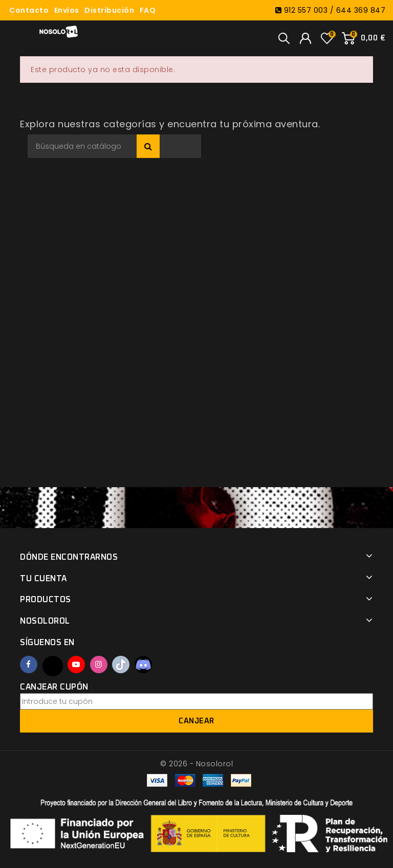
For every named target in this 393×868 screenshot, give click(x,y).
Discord (143, 665)
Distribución (109, 10)
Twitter (53, 666)
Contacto (29, 10)
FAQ (148, 10)
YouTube (76, 665)
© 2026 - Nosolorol (196, 764)
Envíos (67, 10)
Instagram (99, 665)
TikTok (121, 665)
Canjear (196, 721)
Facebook (29, 665)
